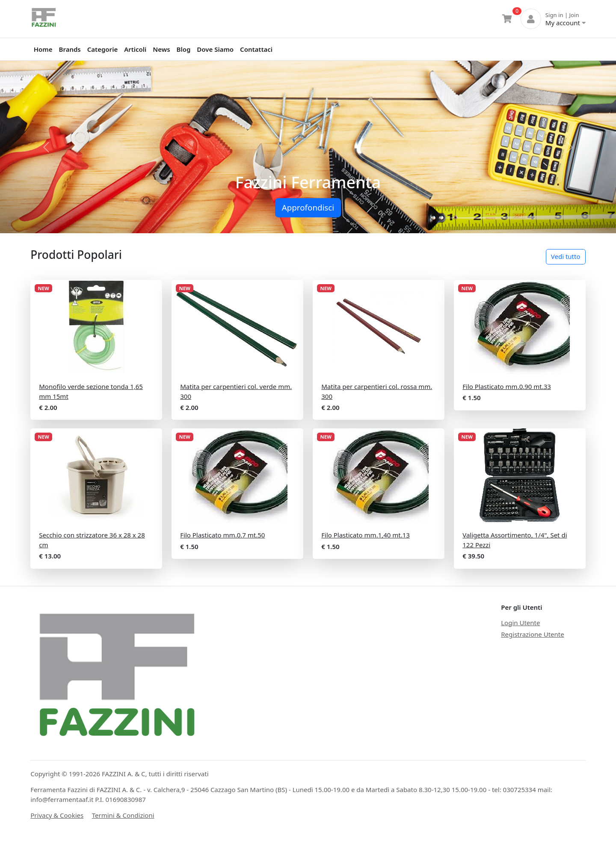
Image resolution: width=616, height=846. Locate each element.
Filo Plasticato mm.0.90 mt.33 (507, 386)
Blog (184, 49)
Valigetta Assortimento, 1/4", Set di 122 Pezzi (515, 540)
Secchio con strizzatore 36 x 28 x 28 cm (92, 540)
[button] (46, 147)
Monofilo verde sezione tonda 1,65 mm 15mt (91, 391)
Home (43, 49)
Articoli (135, 49)
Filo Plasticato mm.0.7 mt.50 (222, 535)
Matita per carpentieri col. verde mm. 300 (236, 391)
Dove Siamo (215, 49)
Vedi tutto (566, 256)
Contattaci (256, 49)
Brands (70, 49)
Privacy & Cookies (57, 815)
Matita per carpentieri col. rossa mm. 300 (377, 391)
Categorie (102, 49)
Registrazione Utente (532, 634)
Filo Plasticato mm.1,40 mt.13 (366, 535)
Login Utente (520, 623)
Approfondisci (308, 207)
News (161, 49)
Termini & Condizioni (123, 815)
